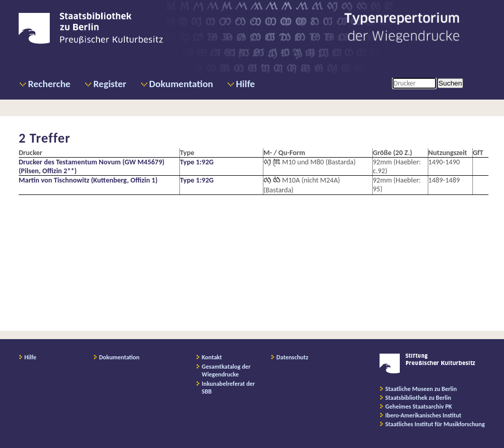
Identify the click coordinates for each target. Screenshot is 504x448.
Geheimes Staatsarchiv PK (419, 407)
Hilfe (246, 84)
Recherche (49, 84)
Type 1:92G (197, 162)
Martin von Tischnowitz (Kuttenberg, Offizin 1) (88, 180)
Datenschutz (292, 357)
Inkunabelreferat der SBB (228, 388)
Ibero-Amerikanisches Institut (423, 415)
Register (110, 84)
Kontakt (212, 357)
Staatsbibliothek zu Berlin (418, 398)
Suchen (450, 83)
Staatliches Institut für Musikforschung (435, 424)
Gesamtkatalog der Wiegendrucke (226, 370)
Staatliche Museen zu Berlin (421, 389)
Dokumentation (181, 84)
